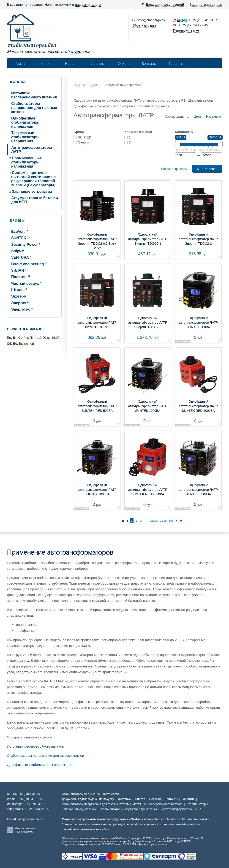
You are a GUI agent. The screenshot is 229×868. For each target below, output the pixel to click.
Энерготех (22, 309)
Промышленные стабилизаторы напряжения (26, 162)
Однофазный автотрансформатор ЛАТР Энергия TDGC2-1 (148, 239)
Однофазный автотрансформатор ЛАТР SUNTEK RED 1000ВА (198, 406)
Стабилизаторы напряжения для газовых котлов (34, 108)
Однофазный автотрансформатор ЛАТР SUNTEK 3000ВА (198, 490)
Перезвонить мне (186, 30)
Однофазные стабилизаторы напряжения (25, 122)
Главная (22, 63)
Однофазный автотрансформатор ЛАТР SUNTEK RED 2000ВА (148, 490)
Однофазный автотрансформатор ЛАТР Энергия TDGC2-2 (198, 239)
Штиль (19, 290)
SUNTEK (20, 238)
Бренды (17, 220)
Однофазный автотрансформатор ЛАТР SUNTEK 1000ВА (148, 406)
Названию (214, 117)
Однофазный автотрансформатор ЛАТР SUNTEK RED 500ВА (97, 406)
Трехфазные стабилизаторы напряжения (25, 137)
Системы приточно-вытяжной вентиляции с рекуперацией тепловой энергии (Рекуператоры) (33, 179)
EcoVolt (20, 232)
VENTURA (21, 257)
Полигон (20, 277)
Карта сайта (111, 794)
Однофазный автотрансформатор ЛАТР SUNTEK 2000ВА (97, 490)
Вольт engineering (29, 264)
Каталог (47, 63)
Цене (198, 117)
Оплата (124, 63)
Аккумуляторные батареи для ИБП (35, 200)
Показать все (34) (161, 521)
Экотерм (20, 296)
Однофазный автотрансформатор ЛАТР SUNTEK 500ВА (198, 323)
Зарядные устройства (32, 191)
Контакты (149, 63)
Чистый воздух (26, 283)
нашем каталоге (88, 4)
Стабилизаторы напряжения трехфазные (129, 809)
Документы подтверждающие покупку (88, 799)
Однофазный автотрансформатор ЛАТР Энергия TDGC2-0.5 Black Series (97, 241)
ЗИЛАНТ (20, 270)
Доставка (98, 63)
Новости (72, 63)
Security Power (26, 245)
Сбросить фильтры (174, 169)
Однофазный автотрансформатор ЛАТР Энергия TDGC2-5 (148, 323)
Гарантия (176, 63)
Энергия (21, 303)
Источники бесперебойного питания (34, 95)
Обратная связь (144, 25)
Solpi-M (19, 251)
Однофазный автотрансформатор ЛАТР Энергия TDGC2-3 (97, 323)
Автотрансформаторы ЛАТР (32, 150)
